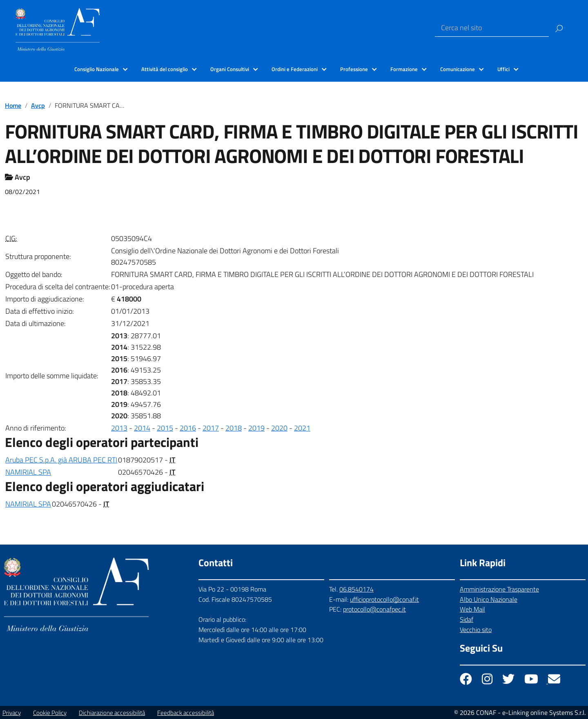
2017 (211, 428)
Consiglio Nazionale (97, 69)
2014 (142, 428)
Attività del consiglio (165, 69)
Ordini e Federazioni (295, 69)
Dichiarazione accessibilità (112, 713)
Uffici (503, 69)
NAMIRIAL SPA (28, 472)
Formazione (404, 69)
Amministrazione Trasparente (499, 589)
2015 (165, 428)
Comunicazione (458, 69)
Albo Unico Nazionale (489, 599)
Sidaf (467, 619)
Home (13, 105)
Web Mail (472, 609)
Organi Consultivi (230, 69)
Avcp (38, 105)
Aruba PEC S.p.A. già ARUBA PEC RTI (61, 460)
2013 (119, 428)
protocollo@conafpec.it (374, 609)
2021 (302, 428)
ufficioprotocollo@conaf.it (384, 599)
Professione (354, 69)
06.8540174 (356, 589)
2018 (234, 428)
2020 (279, 428)
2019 (256, 428)
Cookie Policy (50, 713)
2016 (188, 428)
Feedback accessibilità (186, 713)
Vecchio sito (476, 630)
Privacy (12, 713)
